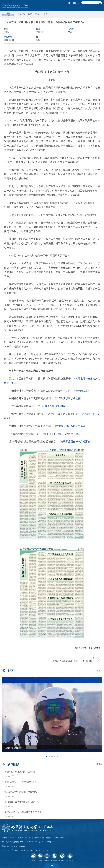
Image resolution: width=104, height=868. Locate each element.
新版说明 (62, 857)
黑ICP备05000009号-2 (43, 842)
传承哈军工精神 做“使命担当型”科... (22, 802)
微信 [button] (40, 857)
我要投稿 (54, 857)
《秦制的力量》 (82, 391)
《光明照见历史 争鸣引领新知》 (76, 442)
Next (99, 717)
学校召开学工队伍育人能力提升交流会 (23, 812)
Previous (5, 717)
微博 (33, 857)
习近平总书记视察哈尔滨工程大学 (21, 772)
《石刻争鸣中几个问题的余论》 (66, 434)
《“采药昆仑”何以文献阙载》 (52, 406)
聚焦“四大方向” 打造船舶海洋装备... (22, 782)
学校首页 (75, 3)
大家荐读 (46, 14)
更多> (99, 671)
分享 (38, 38)
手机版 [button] (47, 857)
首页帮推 (70, 857)
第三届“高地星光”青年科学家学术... (21, 792)
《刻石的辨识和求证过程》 (68, 398)
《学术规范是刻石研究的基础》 (71, 426)
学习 (37, 14)
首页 (30, 14)
